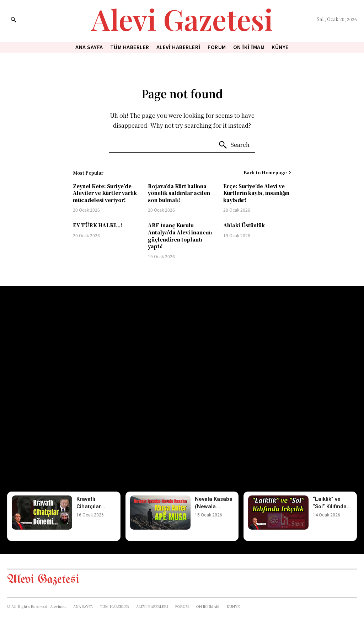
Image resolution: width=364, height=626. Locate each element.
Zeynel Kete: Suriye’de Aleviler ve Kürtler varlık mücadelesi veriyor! (105, 193)
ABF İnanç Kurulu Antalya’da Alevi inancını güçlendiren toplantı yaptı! (180, 236)
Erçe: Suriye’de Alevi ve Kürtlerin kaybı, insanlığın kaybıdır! (256, 193)
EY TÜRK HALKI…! (98, 225)
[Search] (234, 145)
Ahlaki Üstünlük (244, 225)
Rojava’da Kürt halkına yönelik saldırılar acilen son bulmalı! (179, 193)
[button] (14, 20)
